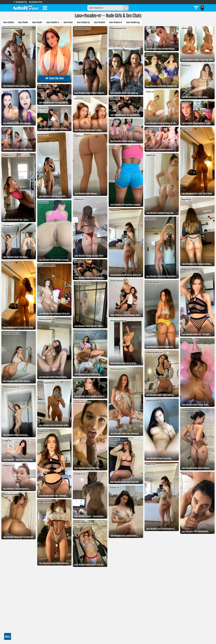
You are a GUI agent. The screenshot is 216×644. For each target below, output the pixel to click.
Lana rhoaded (99, 22)
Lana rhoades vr (53, 22)
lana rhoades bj (83, 22)
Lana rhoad (68, 22)
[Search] (126, 8)
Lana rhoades (9, 22)
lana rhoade (37, 22)
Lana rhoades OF (116, 22)
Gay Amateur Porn (36, 2)
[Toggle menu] (45, 8)
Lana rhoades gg (133, 22)
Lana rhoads (23, 22)
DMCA (8, 636)
